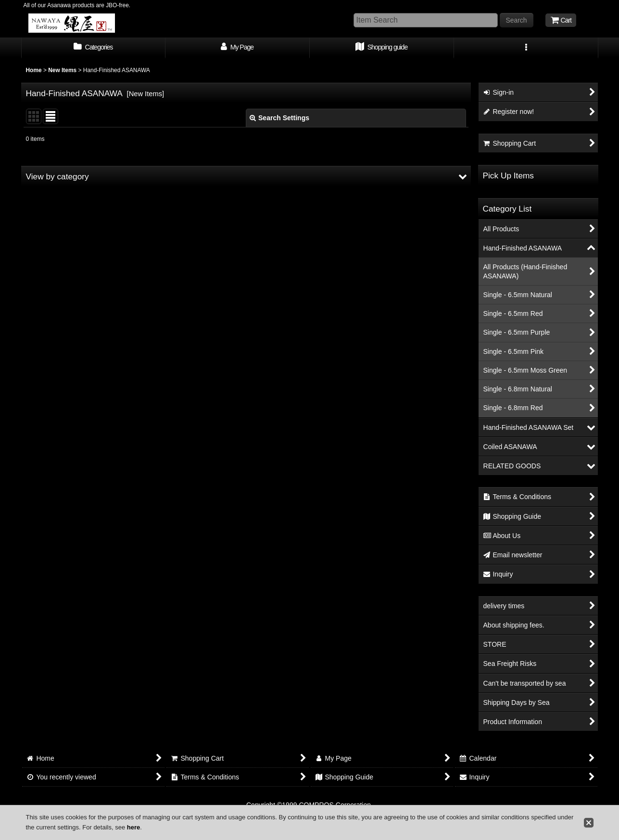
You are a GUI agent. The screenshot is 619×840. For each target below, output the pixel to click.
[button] (526, 48)
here (133, 827)
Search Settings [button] (279, 118)
